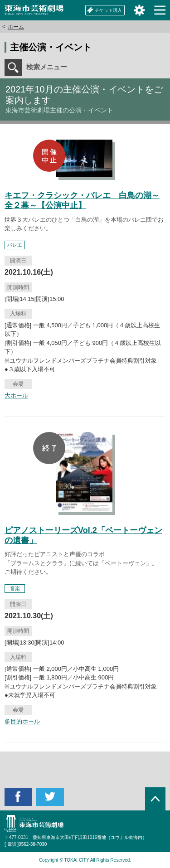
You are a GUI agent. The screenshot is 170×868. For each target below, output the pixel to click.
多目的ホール (22, 721)
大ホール (16, 395)
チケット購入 (104, 10)
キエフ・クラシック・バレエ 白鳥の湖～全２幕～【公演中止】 (82, 200)
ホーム (16, 27)
